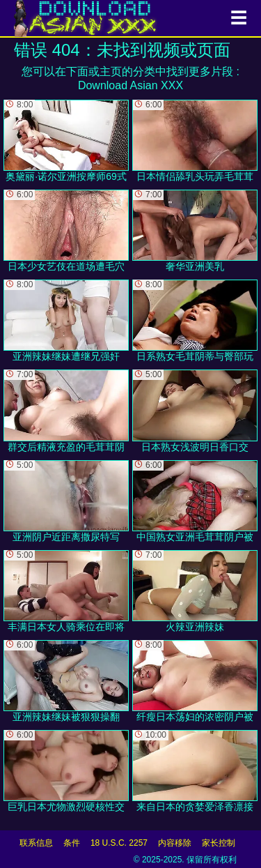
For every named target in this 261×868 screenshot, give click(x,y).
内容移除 (175, 843)
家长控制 (219, 843)
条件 (72, 843)
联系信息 (36, 843)
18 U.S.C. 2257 (119, 843)
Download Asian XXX (130, 85)
